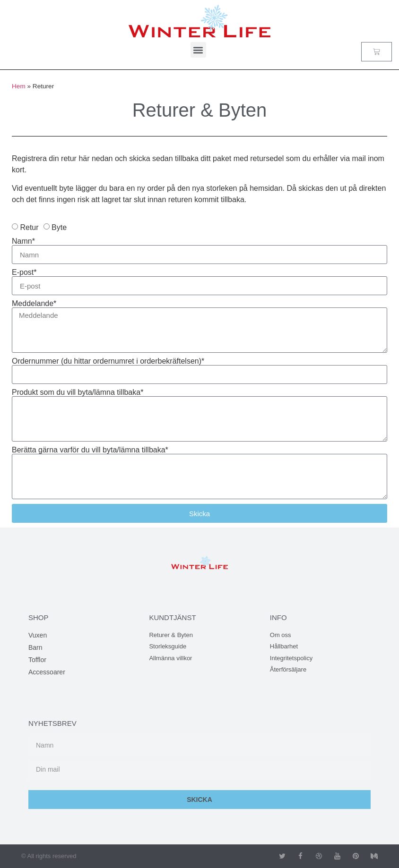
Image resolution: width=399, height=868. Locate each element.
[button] (198, 50)
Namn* (23, 241)
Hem (19, 86)
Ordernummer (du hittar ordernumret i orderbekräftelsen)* (108, 361)
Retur (29, 227)
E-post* (24, 272)
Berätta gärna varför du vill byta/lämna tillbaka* (90, 450)
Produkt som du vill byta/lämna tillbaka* (78, 392)
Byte (59, 227)
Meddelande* (34, 304)
